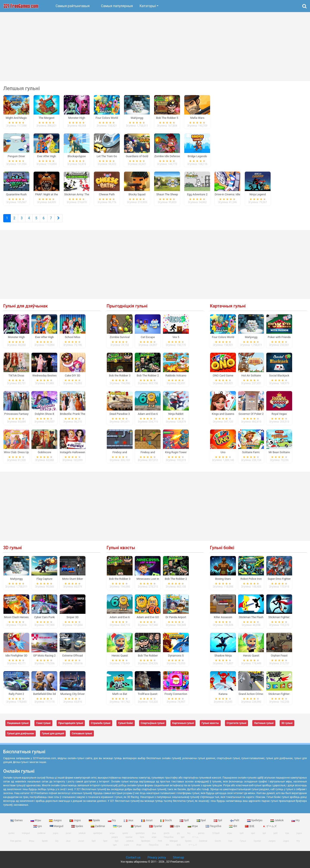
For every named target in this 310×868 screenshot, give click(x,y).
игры (230, 833)
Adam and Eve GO (148, 617)
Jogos (75, 820)
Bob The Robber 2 (148, 375)
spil (264, 833)
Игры (36, 820)
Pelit (235, 820)
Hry (295, 820)
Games (17, 820)
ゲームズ (269, 826)
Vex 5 (176, 337)
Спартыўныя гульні (153, 723)
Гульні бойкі (222, 548)
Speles (77, 826)
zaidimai (42, 833)
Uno (223, 452)
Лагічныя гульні (264, 723)
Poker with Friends (279, 337)
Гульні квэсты (121, 548)
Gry (112, 820)
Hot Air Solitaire (251, 375)
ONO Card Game (223, 375)
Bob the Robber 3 (120, 375)
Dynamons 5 (176, 656)
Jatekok (277, 820)
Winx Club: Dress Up (16, 452)
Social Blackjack (279, 375)
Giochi (166, 820)
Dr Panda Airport (176, 617)
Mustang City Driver (72, 694)
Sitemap (179, 857)
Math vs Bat (120, 694)
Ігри (118, 826)
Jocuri (147, 820)
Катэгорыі (148, 6)
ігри (287, 833)
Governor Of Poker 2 (251, 414)
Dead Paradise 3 (120, 414)
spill (242, 833)
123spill (216, 833)
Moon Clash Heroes (16, 617)
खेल (233, 826)
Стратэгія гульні (237, 723)
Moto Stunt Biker (73, 579)
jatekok (82, 833)
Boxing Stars (223, 579)
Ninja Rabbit (176, 414)
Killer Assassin (223, 617)
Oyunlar (156, 826)
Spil (218, 820)
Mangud (57, 826)
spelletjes (98, 833)
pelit (275, 833)
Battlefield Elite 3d (44, 694)
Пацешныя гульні (18, 723)
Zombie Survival (120, 337)
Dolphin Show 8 (45, 414)
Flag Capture (44, 579)
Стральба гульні (101, 723)
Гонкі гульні (43, 723)
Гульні (136, 826)
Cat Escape (148, 337)
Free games (16, 841)
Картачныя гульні (228, 306)
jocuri (69, 833)
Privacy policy (157, 857)
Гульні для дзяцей (53, 733)
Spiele (95, 820)
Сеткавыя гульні (82, 733)
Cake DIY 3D (73, 375)
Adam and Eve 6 (148, 414)
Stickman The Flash (251, 617)
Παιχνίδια (214, 826)
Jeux (129, 820)
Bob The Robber (148, 656)
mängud (26, 833)
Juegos (56, 820)
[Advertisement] (155, 47)
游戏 (250, 826)
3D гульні (12, 548)
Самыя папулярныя (117, 6)
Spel (202, 820)
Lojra (175, 826)
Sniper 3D (73, 617)
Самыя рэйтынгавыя (73, 6)
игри (154, 837)
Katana (223, 694)
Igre (38, 826)
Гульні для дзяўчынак (26, 306)
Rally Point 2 (16, 694)
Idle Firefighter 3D (16, 656)
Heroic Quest (120, 656)
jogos (56, 833)
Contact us (133, 857)
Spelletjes (255, 820)
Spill (185, 820)
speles (11, 833)
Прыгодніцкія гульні (127, 306)
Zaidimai (98, 826)
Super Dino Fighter (279, 579)
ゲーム (195, 837)
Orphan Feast (279, 656)
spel (253, 833)
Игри (193, 826)
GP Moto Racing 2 (45, 656)
